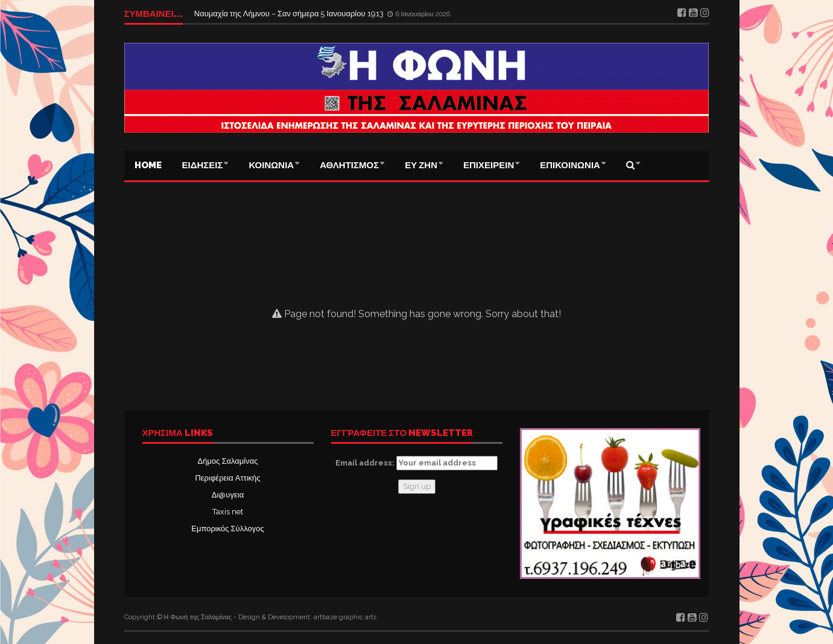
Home (148, 165)
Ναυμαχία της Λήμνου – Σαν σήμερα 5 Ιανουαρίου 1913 (290, 14)
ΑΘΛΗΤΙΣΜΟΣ (349, 165)
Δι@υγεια (228, 495)
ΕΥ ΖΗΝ (421, 165)
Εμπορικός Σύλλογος (227, 529)
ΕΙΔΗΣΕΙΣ (203, 165)
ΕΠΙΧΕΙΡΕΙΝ (489, 165)
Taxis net (228, 512)
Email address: (417, 463)
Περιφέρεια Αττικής (227, 478)
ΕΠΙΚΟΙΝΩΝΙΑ (570, 165)
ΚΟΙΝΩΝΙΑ (271, 165)
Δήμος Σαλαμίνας (228, 461)
